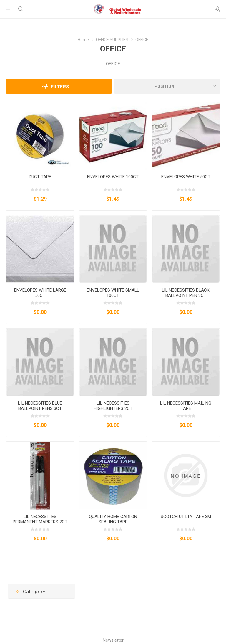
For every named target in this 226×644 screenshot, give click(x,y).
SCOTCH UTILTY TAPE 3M (186, 517)
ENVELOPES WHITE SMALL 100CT (113, 293)
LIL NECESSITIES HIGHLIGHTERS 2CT (113, 406)
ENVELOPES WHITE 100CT (113, 177)
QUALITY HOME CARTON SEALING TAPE (113, 519)
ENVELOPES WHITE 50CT (186, 177)
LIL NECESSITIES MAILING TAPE (186, 406)
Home (83, 40)
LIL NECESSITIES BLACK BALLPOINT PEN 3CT (186, 293)
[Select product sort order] (167, 86)
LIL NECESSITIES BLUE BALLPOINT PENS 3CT (40, 406)
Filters (60, 86)
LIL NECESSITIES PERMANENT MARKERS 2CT (40, 519)
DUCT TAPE (40, 177)
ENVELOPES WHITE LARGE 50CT (40, 293)
